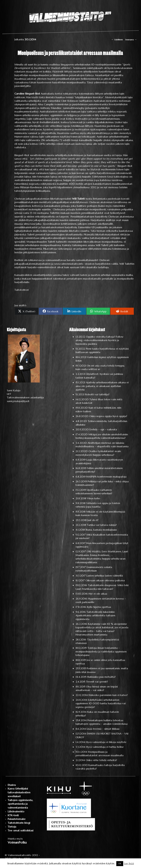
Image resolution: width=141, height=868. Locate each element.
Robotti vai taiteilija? (97, 394)
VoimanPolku (17, 842)
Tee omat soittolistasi (21, 831)
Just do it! (93, 520)
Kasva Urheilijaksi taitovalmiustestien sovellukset (19, 792)
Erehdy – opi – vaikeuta (103, 429)
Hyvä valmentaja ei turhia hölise (105, 747)
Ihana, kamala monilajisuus (101, 530)
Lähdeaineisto (16, 811)
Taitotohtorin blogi (19, 823)
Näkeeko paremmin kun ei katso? (108, 695)
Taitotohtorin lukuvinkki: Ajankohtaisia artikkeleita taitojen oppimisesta (95, 615)
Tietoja (12, 827)
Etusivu (12, 785)
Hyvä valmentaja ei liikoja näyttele (106, 742)
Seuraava (131, 40)
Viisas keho (94, 498)
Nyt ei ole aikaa (98, 594)
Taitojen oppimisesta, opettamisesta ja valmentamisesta (20, 804)
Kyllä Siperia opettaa (99, 607)
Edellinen (117, 40)
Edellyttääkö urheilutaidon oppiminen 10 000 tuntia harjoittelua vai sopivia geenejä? (101, 703)
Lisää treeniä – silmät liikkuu (103, 729)
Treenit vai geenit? (97, 682)
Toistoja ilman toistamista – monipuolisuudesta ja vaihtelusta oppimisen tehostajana (101, 651)
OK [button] (120, 864)
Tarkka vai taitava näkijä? (102, 525)
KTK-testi (13, 815)
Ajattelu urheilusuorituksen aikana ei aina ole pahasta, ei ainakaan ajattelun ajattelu (102, 386)
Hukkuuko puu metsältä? (101, 677)
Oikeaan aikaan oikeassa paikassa (105, 580)
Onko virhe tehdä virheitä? (101, 760)
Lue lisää (129, 863)
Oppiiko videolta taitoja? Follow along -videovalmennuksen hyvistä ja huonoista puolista (99, 340)
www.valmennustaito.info (69, 264)
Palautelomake (17, 819)
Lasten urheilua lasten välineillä (105, 576)
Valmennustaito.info (19, 855)
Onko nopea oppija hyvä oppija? (108, 416)
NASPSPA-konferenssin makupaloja (106, 477)
